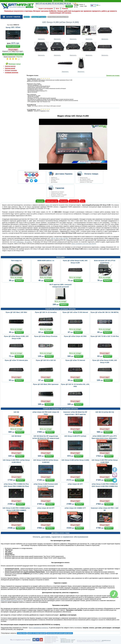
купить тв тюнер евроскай (37, 633)
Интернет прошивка (11, 70)
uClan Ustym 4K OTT (75, 484)
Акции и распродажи (46, 8)
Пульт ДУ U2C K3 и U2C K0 (46, 360)
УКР (99, 5)
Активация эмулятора (12, 72)
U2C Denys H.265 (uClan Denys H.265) (75, 460)
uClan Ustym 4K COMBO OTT (75, 508)
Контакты (66, 1)
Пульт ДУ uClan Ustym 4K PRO (75, 336)
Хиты (57, 8)
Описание (40, 201)
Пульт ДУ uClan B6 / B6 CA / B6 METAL (105, 312)
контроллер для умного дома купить (60, 633)
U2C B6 (16, 412)
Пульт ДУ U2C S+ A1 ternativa (46, 312)
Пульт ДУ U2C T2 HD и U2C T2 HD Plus (105, 336)
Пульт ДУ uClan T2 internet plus (16, 360)
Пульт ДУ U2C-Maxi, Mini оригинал (46, 384)
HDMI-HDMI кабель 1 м (46, 260)
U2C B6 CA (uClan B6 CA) (105, 412)
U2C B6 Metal (16, 436)
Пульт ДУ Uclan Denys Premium (46, 336)
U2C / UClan (16, 27)
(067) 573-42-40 (41, 4)
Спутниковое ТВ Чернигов (51, 638)
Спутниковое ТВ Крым (50, 639)
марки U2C (49, 205)
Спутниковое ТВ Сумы (50, 642)
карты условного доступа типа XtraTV (84, 244)
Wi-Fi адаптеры (19, 242)
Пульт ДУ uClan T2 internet (75, 360)
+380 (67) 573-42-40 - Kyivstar (68, 640)
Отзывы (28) (74, 201)
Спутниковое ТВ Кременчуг (51, 640)
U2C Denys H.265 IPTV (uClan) (75, 436)
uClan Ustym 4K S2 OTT (46, 508)
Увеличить (41, 32)
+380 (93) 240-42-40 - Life (67, 642)
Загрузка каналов (10, 66)
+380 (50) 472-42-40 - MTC (67, 641)
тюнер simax (22, 633)
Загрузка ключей (10, 68)
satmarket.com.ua (106, 640)
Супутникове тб (48, 643)
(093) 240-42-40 (65, 4)
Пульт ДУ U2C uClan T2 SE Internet (75, 312)
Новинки (65, 8)
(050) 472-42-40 (53, 4)
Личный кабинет (57, 1)
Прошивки (64, 201)
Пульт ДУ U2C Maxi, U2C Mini (16, 312)
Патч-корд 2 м (16, 260)
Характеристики (52, 201)
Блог (83, 201)
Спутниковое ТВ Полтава (51, 637)
